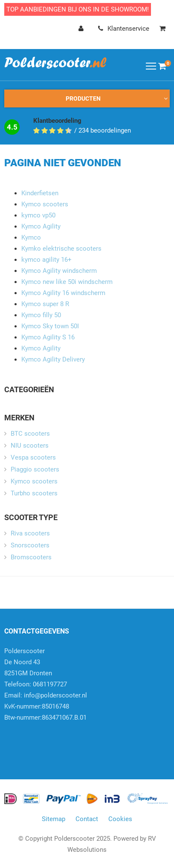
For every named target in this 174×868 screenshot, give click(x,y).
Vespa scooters (33, 457)
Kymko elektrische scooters (61, 249)
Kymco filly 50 (41, 315)
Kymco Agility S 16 (48, 337)
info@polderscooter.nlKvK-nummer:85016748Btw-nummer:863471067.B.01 (46, 706)
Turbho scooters (34, 493)
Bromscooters (31, 557)
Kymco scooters (45, 204)
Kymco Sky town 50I (50, 326)
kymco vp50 (38, 215)
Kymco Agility (41, 226)
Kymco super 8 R (45, 304)
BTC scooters (30, 434)
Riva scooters (30, 533)
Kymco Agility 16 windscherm (63, 293)
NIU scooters (30, 446)
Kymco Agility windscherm (59, 271)
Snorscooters (30, 545)
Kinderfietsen (40, 193)
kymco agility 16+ (46, 260)
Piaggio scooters (35, 469)
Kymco (31, 237)
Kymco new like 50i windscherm (67, 282)
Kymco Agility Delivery (53, 359)
